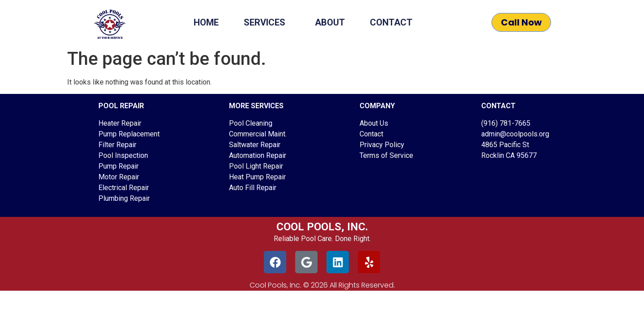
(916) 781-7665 (506, 123)
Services (267, 22)
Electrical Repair (124, 188)
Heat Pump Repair (257, 177)
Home (206, 22)
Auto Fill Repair (253, 188)
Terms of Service (386, 155)
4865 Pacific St (505, 145)
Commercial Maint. (258, 134)
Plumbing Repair (124, 198)
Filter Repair (117, 145)
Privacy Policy (382, 145)
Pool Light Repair (256, 166)
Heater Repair (120, 123)
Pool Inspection (123, 155)
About (330, 22)
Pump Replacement (129, 134)
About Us (374, 123)
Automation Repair (258, 155)
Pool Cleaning (251, 123)
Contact (391, 22)
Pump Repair (119, 166)
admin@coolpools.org (515, 134)
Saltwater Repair (255, 145)
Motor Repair (119, 177)
